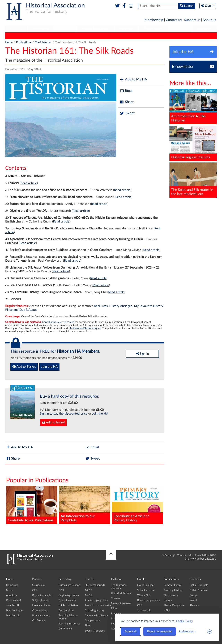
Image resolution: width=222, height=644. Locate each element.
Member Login (14, 611)
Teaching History (42, 36)
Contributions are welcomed (58, 322)
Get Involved (13, 600)
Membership (154, 20)
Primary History (17, 36)
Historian (126, 29)
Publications (153, 29)
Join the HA (49, 367)
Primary (16, 29)
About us (209, 20)
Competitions (40, 611)
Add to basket (53, 422)
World (193, 600)
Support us (192, 20)
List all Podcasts (199, 585)
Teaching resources (69, 624)
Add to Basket (24, 367)
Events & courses (95, 631)
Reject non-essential (159, 631)
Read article (29, 183)
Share (127, 102)
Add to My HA (133, 80)
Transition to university (98, 605)
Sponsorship (144, 611)
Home (9, 42)
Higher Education (95, 29)
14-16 (88, 590)
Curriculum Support (70, 585)
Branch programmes (148, 600)
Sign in (142, 354)
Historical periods (95, 585)
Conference (39, 621)
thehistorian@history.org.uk (85, 328)
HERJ (123, 36)
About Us (11, 595)
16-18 (88, 595)
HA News (138, 36)
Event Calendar (146, 585)
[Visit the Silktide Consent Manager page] (210, 632)
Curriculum (38, 585)
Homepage (12, 585)
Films (88, 626)
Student (65, 29)
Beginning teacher (42, 595)
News (9, 590)
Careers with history (96, 616)
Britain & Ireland (199, 590)
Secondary (41, 29)
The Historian (65, 36)
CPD (35, 590)
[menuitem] (16, 29)
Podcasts (180, 29)
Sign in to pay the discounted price (64, 414)
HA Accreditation (42, 605)
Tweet (127, 113)
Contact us (174, 20)
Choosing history (95, 611)
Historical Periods (121, 593)
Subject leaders (41, 600)
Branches (204, 29)
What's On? (144, 595)
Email (127, 91)
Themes (116, 598)
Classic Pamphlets (104, 36)
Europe (194, 595)
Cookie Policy (184, 621)
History (83, 36)
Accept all (131, 631)
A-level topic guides (96, 600)
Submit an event (146, 590)
